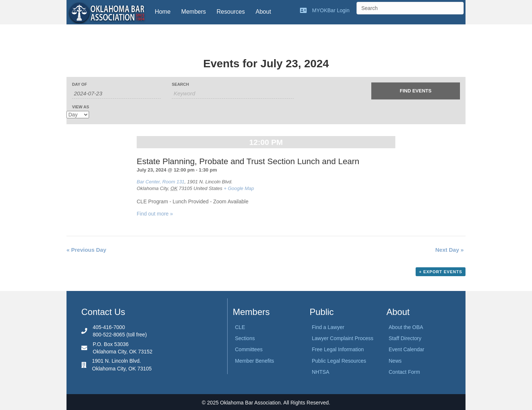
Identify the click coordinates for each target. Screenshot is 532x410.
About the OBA (406, 327)
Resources (231, 12)
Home (163, 12)
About (263, 12)
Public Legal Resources (339, 361)
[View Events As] (78, 115)
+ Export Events (441, 272)
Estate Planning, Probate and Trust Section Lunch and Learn (248, 161)
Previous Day (86, 250)
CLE (240, 327)
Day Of (79, 84)
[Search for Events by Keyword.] (233, 94)
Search (180, 84)
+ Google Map (239, 188)
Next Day (449, 250)
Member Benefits (255, 361)
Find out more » (155, 214)
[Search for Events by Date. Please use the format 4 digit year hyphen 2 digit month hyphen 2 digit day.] (116, 94)
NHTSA (320, 372)
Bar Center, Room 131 (161, 182)
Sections (245, 338)
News (395, 361)
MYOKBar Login (331, 10)
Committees (249, 349)
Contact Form (404, 372)
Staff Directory (405, 338)
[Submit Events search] (416, 91)
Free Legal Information (338, 349)
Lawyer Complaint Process (343, 338)
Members (194, 12)
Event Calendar (407, 349)
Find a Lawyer (328, 327)
